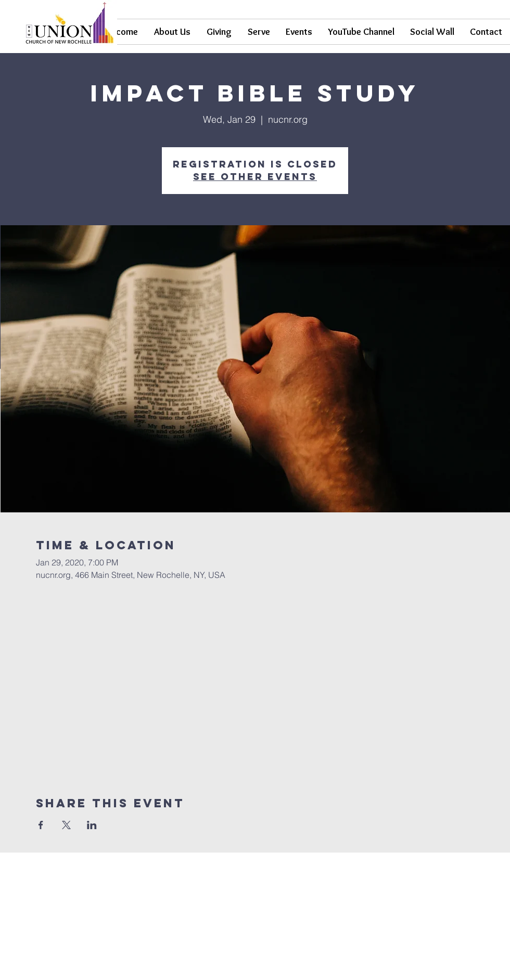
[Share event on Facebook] (41, 825)
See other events (255, 177)
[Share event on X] (66, 825)
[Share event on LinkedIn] (92, 825)
